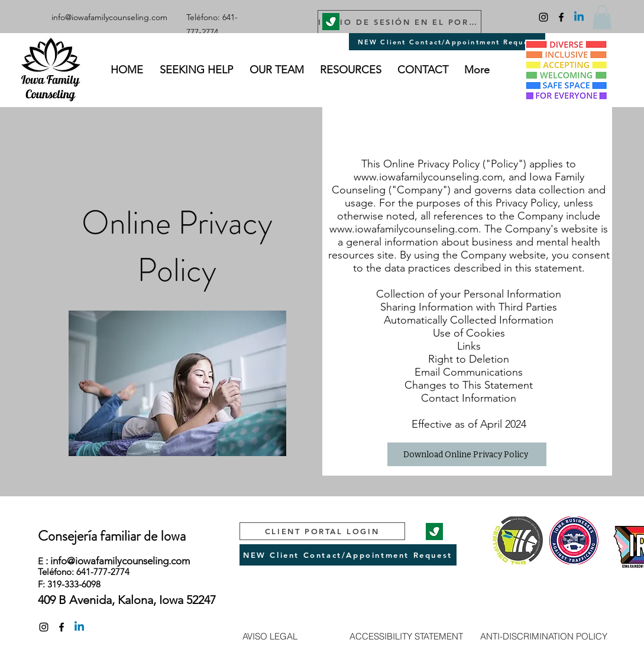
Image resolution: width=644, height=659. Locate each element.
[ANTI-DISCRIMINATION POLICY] (544, 636)
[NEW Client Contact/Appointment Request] (447, 42)
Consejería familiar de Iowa (112, 536)
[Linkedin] (579, 17)
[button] (602, 17)
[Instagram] (543, 17)
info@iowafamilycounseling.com (109, 17)
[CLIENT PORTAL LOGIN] (322, 531)
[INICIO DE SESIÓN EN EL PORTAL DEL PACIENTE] (399, 22)
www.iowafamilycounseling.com (428, 177)
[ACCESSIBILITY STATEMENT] (407, 636)
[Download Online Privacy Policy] (467, 454)
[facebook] (561, 17)
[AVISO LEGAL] (270, 636)
